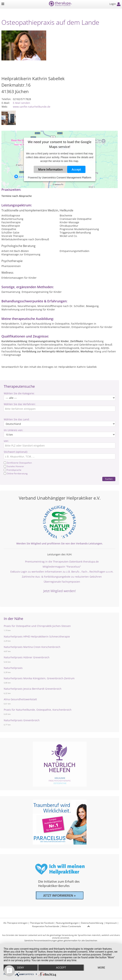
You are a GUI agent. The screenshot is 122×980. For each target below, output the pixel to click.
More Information (50, 169)
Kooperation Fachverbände (46, 926)
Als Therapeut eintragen (15, 923)
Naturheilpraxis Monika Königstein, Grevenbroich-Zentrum (39, 678)
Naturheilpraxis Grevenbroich (22, 720)
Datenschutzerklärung (92, 923)
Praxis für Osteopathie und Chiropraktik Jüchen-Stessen (37, 626)
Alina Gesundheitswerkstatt (20, 699)
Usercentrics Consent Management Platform (67, 178)
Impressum (111, 923)
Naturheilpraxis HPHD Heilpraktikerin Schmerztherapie (37, 637)
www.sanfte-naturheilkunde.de (32, 107)
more (101, 968)
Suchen (109, 479)
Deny (21, 968)
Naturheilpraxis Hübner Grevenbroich (27, 657)
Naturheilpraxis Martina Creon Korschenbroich (32, 647)
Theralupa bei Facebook (42, 923)
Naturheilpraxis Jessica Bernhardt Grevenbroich (33, 689)
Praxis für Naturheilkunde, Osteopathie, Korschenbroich (38, 710)
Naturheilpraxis (13, 668)
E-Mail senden (21, 103)
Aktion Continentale (71, 926)
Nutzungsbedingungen (67, 923)
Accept (76, 169)
